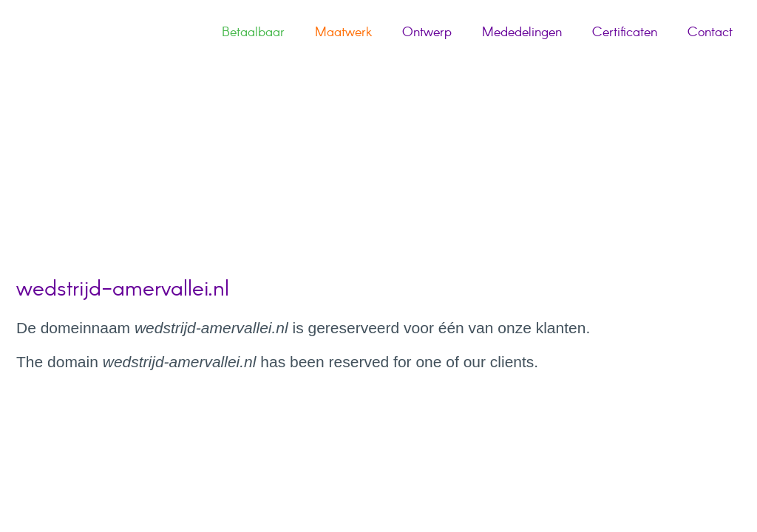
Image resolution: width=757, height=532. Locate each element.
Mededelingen (522, 33)
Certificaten (625, 33)
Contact (710, 33)
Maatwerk (343, 33)
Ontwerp (427, 33)
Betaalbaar (253, 33)
